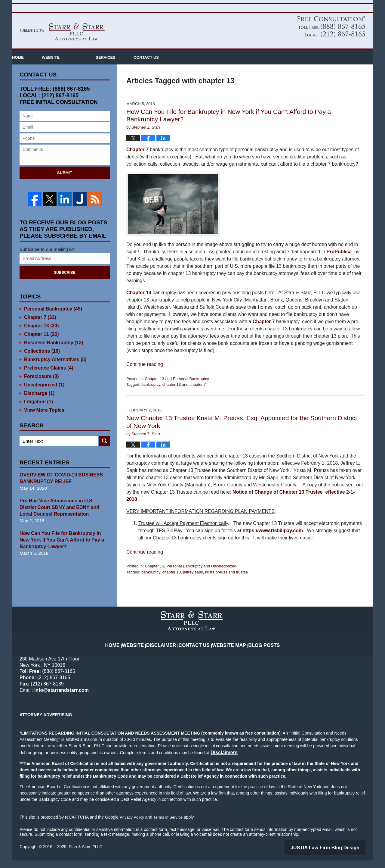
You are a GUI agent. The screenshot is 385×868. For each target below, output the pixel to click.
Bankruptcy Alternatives (53, 368)
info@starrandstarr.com (342, 51)
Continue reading (145, 374)
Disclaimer (168, 650)
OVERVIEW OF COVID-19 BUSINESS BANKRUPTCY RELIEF (59, 487)
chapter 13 (172, 394)
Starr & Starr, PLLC (87, 855)
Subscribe (65, 281)
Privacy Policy (133, 826)
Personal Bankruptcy (191, 388)
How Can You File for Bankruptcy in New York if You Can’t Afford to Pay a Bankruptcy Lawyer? (63, 549)
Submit (65, 182)
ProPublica (339, 261)
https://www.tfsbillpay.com (273, 540)
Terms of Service (171, 826)
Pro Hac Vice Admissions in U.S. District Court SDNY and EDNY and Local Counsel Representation (65, 516)
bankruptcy (151, 394)
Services (142, 67)
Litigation (38, 410)
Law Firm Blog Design (337, 856)
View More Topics (43, 419)
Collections (41, 360)
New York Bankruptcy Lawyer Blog (62, 41)
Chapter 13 (139, 302)
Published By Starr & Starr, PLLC (331, 36)
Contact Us (200, 67)
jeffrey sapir (193, 581)
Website (87, 67)
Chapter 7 (137, 159)
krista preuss (216, 581)
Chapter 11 (40, 343)
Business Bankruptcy (52, 351)
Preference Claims (47, 377)
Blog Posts (259, 650)
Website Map (228, 650)
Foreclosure (40, 385)
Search (105, 450)
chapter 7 (198, 394)
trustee (242, 581)
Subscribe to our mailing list (47, 258)
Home (36, 67)
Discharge (38, 402)
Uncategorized (224, 575)
